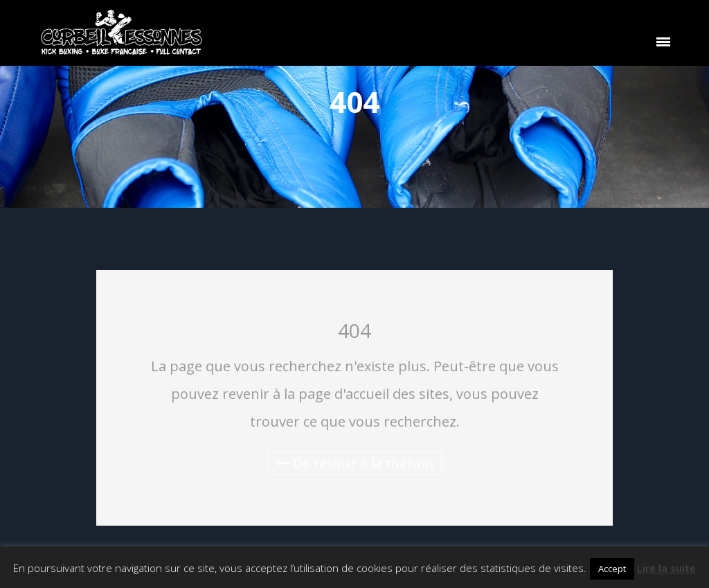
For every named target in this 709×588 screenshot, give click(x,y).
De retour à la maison (355, 463)
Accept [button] (612, 569)
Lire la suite (666, 568)
